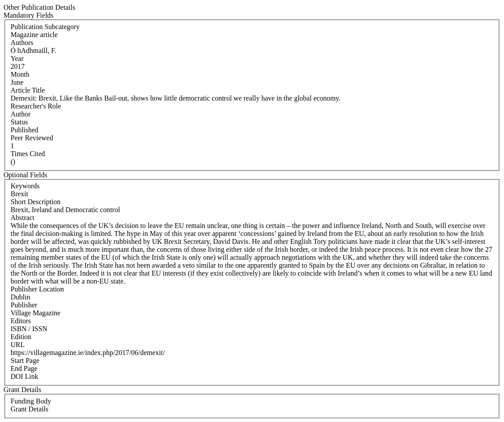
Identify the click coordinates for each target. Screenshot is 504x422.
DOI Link (24, 376)
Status (19, 122)
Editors (21, 321)
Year (17, 58)
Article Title (28, 90)
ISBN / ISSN (29, 329)
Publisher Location (37, 289)
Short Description (35, 202)
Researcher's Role (36, 106)
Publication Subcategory (45, 27)
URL (18, 345)
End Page (24, 368)
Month (20, 74)
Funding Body (31, 401)
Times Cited (28, 154)
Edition (21, 337)
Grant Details (30, 409)
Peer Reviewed (32, 138)
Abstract (22, 218)
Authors (22, 43)
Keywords (25, 186)
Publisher (24, 305)
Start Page (25, 360)
